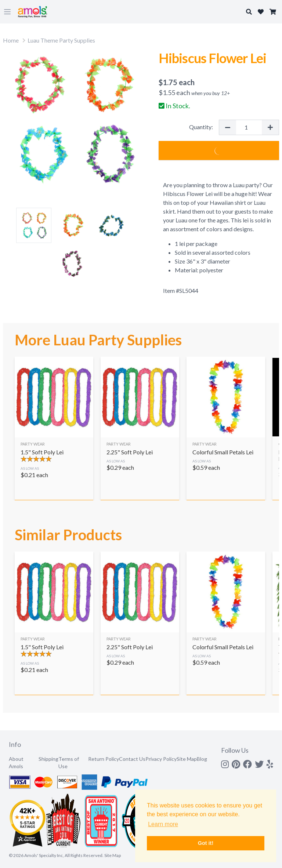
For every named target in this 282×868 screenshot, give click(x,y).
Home (11, 40)
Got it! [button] (206, 843)
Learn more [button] (163, 824)
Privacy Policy (161, 759)
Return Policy (104, 759)
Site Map (187, 759)
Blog (202, 759)
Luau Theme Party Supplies (61, 40)
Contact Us (132, 759)
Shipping (48, 759)
